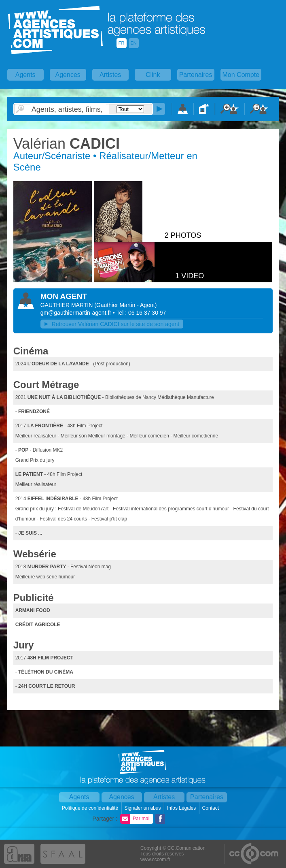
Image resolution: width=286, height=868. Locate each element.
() (125, 305)
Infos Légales (182, 808)
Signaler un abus (143, 808)
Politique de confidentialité (91, 808)
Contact (211, 808)
